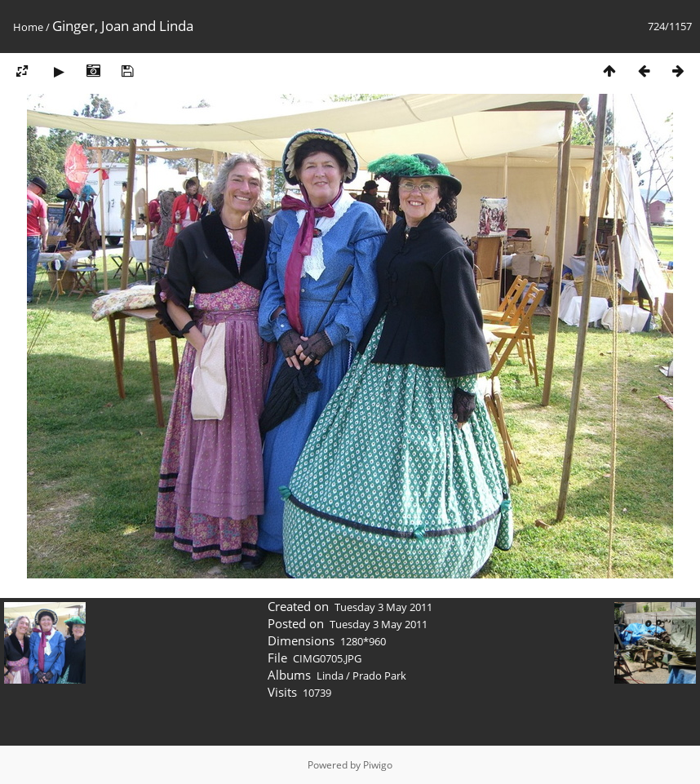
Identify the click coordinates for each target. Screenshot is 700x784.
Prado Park (379, 675)
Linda (330, 675)
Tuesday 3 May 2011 (383, 607)
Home (28, 27)
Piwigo (378, 765)
